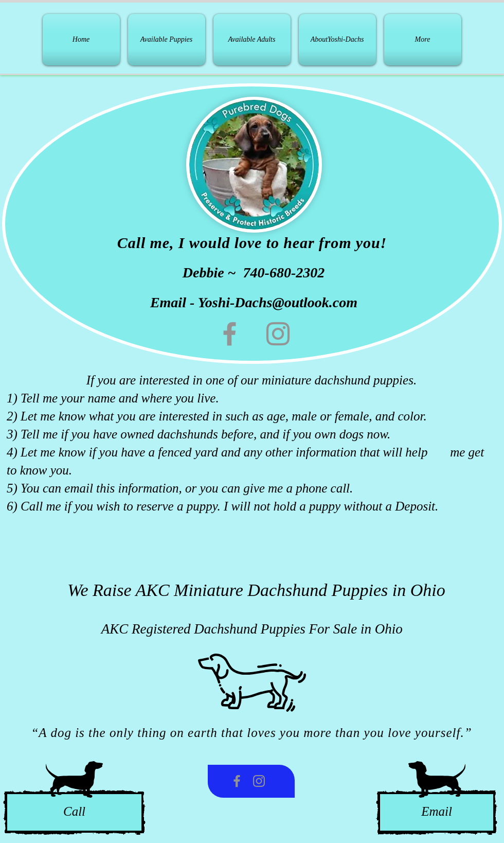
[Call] (74, 812)
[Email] (437, 812)
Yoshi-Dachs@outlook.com (278, 302)
